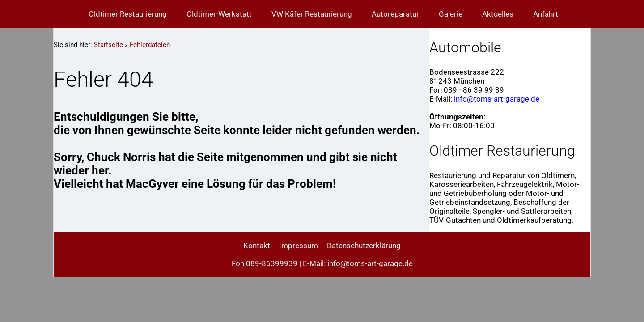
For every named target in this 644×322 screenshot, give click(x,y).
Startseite (108, 45)
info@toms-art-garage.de (497, 99)
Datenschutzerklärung (364, 246)
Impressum (299, 246)
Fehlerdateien (150, 45)
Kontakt (257, 246)
